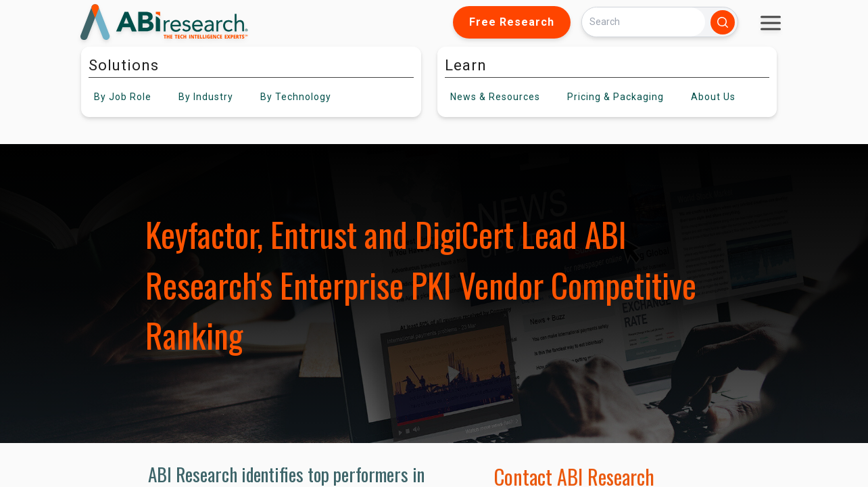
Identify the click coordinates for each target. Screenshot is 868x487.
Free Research (512, 22)
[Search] (644, 22)
